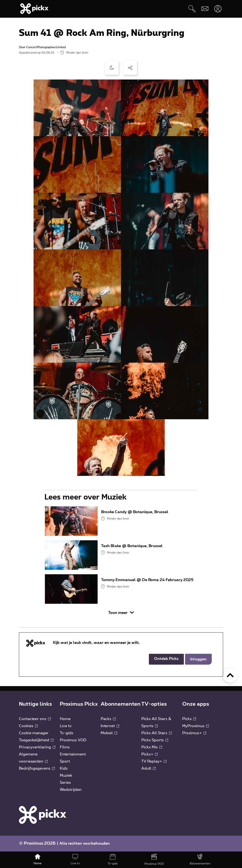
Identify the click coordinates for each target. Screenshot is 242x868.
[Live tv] (75, 860)
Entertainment (73, 754)
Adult (149, 768)
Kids (64, 768)
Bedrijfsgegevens (37, 768)
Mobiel (109, 733)
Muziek (66, 776)
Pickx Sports (155, 740)
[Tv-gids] (113, 860)
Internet (110, 726)
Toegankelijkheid (36, 740)
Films (65, 747)
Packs (108, 719)
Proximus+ (194, 733)
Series (65, 783)
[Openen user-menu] (218, 9)
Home (65, 719)
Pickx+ (150, 754)
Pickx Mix (152, 747)
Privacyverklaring (37, 747)
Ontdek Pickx (166, 659)
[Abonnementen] (200, 860)
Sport (65, 761)
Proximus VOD (73, 740)
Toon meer (121, 613)
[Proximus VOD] (154, 860)
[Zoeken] (192, 9)
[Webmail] (205, 9)
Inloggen (198, 659)
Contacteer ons (35, 719)
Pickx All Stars (157, 733)
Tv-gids (67, 733)
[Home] (38, 860)
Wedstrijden (71, 790)
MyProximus (196, 726)
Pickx (189, 719)
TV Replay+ (154, 761)
